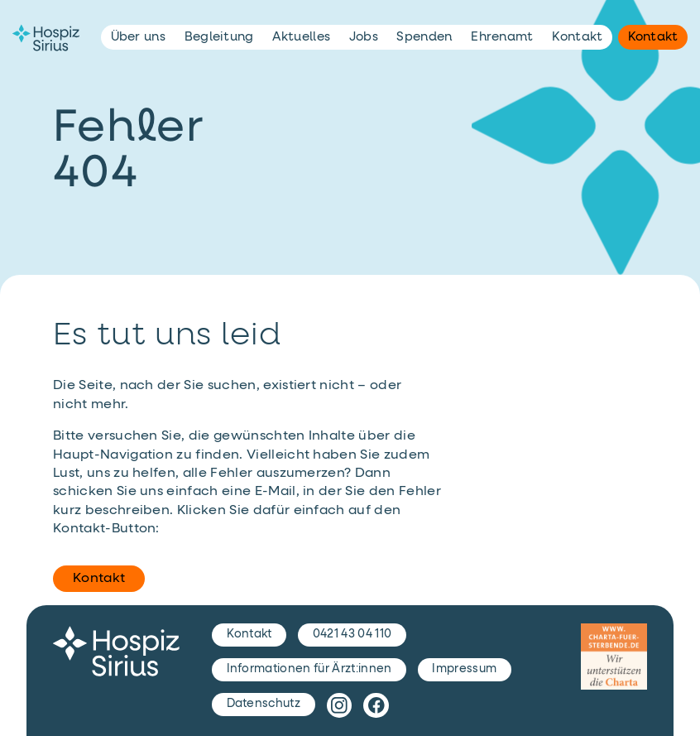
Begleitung (219, 37)
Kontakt (99, 579)
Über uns (139, 37)
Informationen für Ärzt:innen (309, 669)
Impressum (464, 669)
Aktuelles (301, 37)
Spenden (424, 37)
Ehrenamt (502, 37)
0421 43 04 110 (352, 634)
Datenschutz (264, 704)
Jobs (364, 37)
